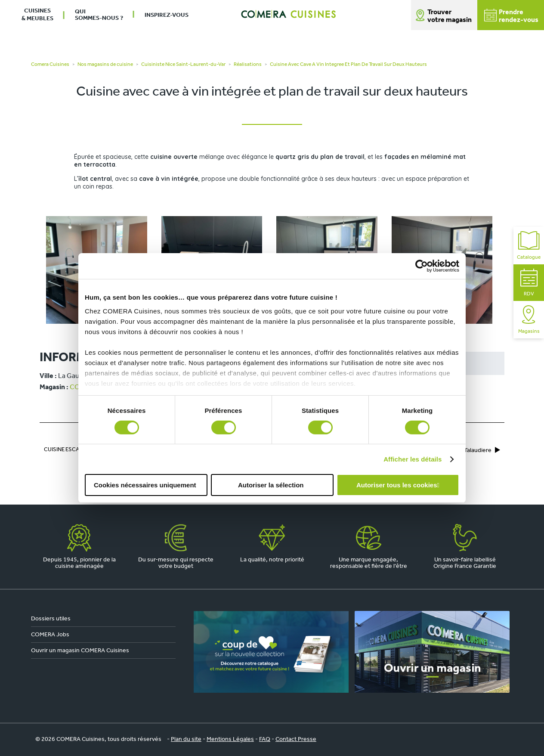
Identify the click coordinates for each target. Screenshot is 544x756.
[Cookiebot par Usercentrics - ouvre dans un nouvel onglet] (422, 266)
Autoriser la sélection (271, 485)
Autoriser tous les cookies (397, 485)
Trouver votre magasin (450, 16)
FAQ (265, 739)
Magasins (529, 320)
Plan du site (186, 739)
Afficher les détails (413, 459)
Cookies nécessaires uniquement (145, 485)
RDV (529, 283)
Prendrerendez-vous (511, 16)
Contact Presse (296, 739)
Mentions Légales (230, 739)
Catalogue (529, 246)
